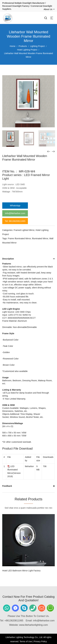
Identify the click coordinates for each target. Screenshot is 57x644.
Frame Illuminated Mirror (19, 238)
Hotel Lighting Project (27, 50)
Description (8, 259)
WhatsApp (15, 205)
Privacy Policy (40, 641)
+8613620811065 (14, 621)
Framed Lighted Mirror (24, 230)
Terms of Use (26, 641)
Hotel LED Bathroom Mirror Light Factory (21, 571)
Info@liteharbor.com (15, 213)
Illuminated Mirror (40, 238)
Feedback (7, 486)
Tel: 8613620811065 (15, 221)
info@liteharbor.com (44, 621)
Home (13, 46)
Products (23, 46)
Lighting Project (37, 46)
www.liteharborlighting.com (33, 625)
